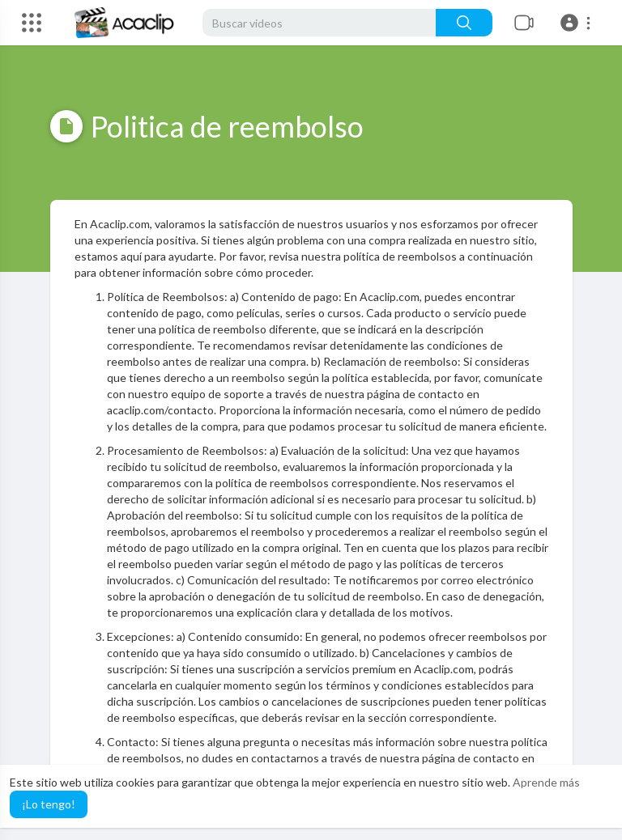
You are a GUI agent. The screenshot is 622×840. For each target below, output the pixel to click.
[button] (578, 23)
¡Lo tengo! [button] (49, 804)
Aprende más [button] (546, 782)
